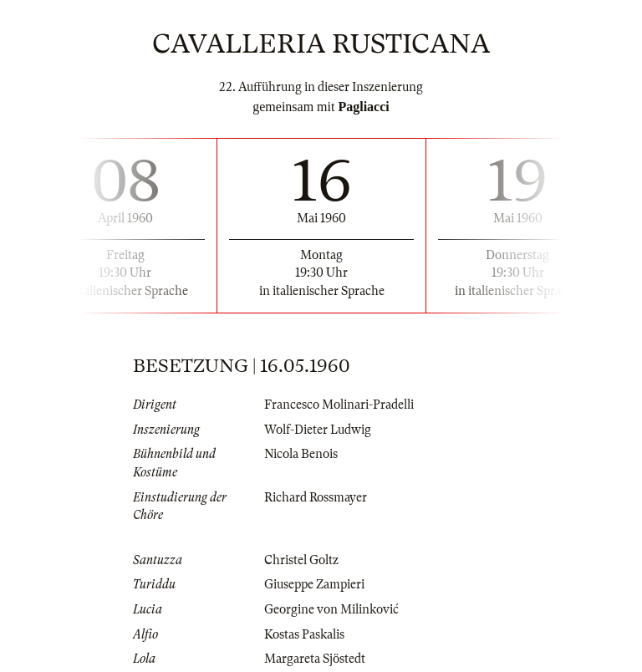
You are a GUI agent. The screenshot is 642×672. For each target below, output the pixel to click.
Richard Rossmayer (316, 497)
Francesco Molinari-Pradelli (339, 405)
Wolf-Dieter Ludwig (318, 430)
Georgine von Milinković (331, 609)
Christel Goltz (301, 560)
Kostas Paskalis (304, 634)
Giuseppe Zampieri (314, 584)
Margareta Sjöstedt (315, 659)
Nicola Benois (301, 454)
